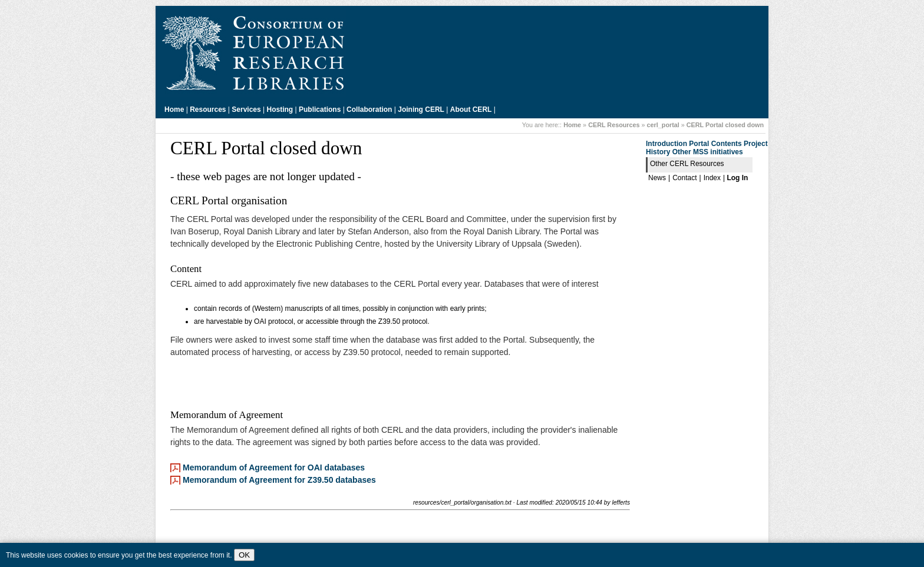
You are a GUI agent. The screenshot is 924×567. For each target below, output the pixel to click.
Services (246, 110)
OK (244, 555)
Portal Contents (715, 144)
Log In (737, 178)
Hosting (280, 110)
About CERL (471, 110)
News (657, 178)
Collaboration (369, 110)
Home (174, 110)
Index (712, 178)
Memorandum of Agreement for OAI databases (274, 467)
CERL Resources (614, 125)
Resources (208, 110)
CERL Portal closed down (725, 125)
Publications (320, 110)
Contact (684, 178)
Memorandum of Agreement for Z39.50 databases (279, 480)
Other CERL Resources (687, 164)
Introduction (666, 144)
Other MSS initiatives (708, 152)
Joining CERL (421, 110)
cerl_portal (663, 125)
